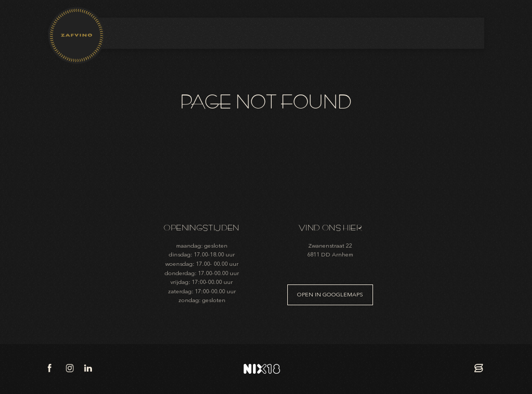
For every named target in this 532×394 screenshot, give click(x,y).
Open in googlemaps (330, 295)
